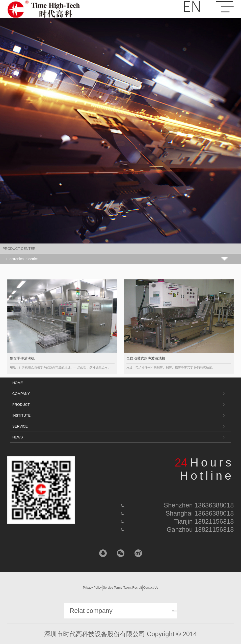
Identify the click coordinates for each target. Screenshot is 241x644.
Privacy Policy (92, 588)
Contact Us (151, 588)
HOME (18, 383)
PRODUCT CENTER (19, 249)
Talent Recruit (133, 588)
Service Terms (113, 588)
